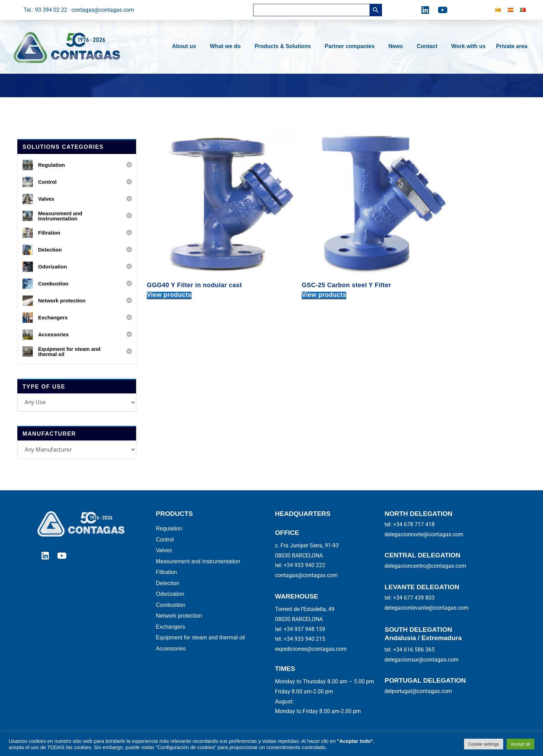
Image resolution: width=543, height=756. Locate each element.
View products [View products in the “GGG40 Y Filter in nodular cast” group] (169, 264)
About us (186, 46)
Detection (168, 588)
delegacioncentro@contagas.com (425, 566)
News (398, 46)
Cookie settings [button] (484, 744)
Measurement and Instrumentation (198, 564)
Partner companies (351, 46)
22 (322, 565)
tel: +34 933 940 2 (297, 565)
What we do (227, 46)
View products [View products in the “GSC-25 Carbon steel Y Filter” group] (300, 264)
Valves (164, 553)
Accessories (171, 659)
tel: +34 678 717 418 (410, 524)
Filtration (166, 576)
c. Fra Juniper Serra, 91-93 (307, 545)
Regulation (169, 529)
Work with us (468, 46)
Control (165, 541)
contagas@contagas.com (306, 575)
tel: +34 (300, 629)
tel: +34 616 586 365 (410, 650)
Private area (512, 46)
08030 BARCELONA (299, 555)
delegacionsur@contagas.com (421, 660)
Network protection (179, 623)
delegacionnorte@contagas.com (424, 534)
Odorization (170, 600)
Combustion (171, 612)
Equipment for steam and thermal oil (200, 647)
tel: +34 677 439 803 (410, 598)
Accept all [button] (520, 744)
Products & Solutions (284, 46)
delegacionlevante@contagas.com (426, 608)
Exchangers (171, 635)
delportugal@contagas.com (418, 691)
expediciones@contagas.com (311, 649)
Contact (429, 46)
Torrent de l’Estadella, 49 (305, 609)
